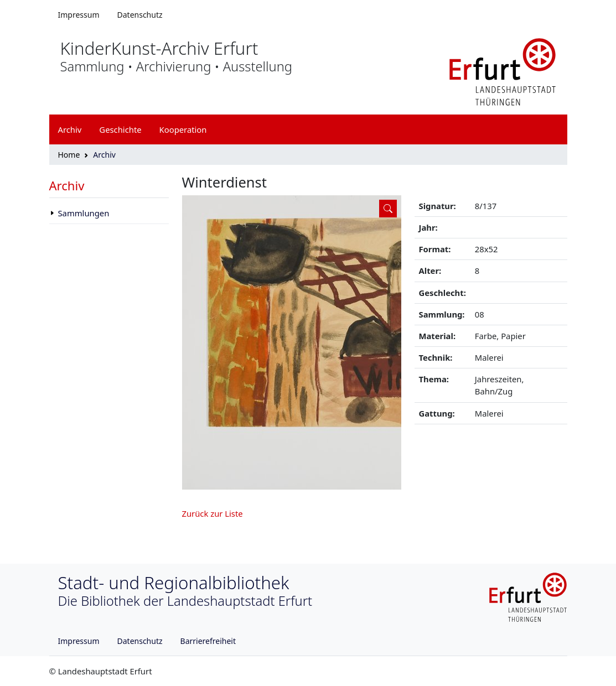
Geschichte (120, 129)
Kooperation (183, 129)
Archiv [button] (70, 129)
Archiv (67, 185)
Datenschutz (140, 15)
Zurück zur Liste (213, 513)
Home (69, 155)
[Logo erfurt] (503, 71)
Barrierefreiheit (208, 641)
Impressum (79, 15)
